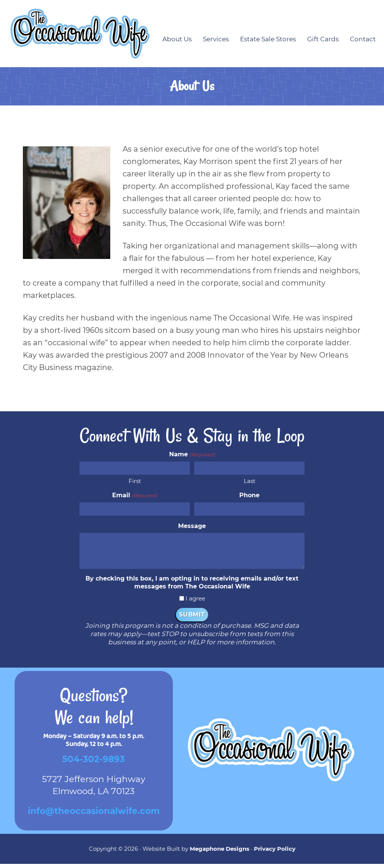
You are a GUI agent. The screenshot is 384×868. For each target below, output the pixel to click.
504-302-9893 (94, 763)
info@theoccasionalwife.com (94, 815)
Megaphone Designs (220, 852)
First (135, 485)
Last (250, 485)
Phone (249, 499)
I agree (195, 602)
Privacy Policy (275, 852)
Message (192, 530)
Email (134, 499)
